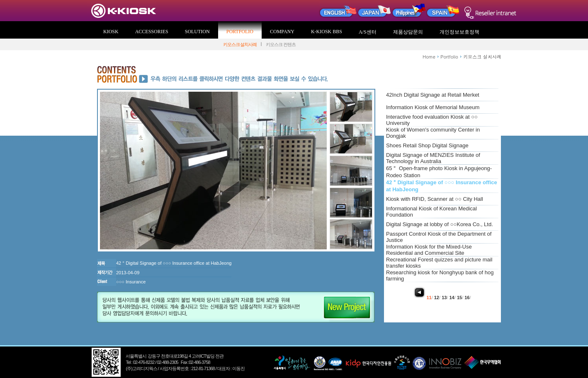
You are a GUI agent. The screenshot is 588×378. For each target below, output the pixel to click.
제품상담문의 (408, 32)
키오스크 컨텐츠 (281, 44)
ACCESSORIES (152, 32)
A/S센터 (368, 32)
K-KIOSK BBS (327, 32)
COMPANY (282, 32)
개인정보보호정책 (459, 32)
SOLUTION (197, 32)
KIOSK (111, 32)
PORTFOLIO (240, 32)
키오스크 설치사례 (240, 44)
